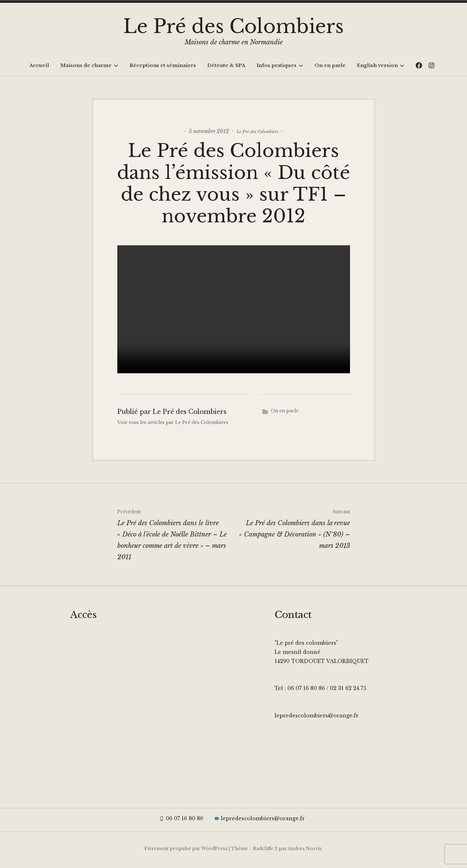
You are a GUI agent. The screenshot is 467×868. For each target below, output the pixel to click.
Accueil (39, 65)
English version (381, 65)
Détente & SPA (226, 65)
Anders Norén (305, 851)
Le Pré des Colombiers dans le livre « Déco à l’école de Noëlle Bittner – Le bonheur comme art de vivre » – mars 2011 (175, 536)
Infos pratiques (280, 65)
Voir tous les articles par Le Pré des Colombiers (173, 425)
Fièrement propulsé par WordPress (186, 851)
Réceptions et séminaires (163, 65)
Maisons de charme (89, 65)
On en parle (330, 65)
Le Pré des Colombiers (233, 26)
